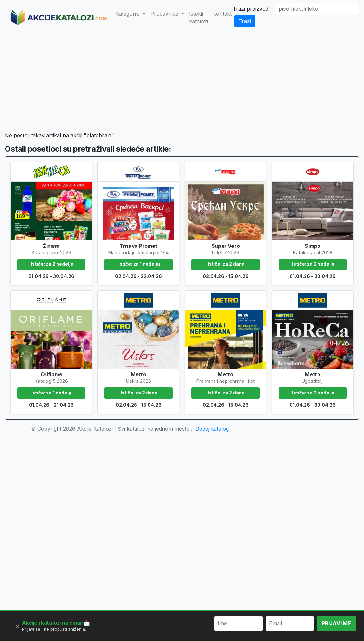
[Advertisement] (194, 83)
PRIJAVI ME (336, 623)
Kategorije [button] (128, 14)
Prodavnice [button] (165, 14)
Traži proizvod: (251, 9)
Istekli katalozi (199, 18)
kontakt (222, 14)
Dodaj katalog (212, 429)
